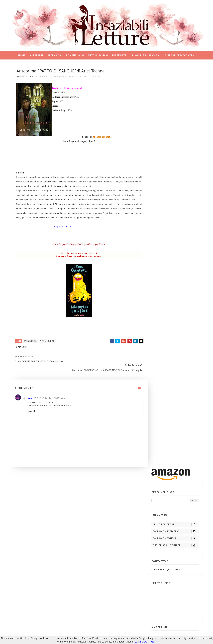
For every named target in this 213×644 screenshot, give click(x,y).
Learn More (141, 642)
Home (22, 55)
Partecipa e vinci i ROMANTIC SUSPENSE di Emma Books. (182, 418)
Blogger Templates (66, 606)
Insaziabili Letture (31, 606)
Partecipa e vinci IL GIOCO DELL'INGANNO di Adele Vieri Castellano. (183, 403)
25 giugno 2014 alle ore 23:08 (50, 399)
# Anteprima (31, 346)
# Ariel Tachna (48, 346)
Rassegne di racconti (178, 55)
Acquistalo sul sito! (64, 231)
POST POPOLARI (163, 359)
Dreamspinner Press (79, 76)
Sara (31, 399)
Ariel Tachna (61, 76)
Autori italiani (98, 55)
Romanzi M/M (75, 55)
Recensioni (55, 55)
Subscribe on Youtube (175, 140)
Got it (154, 642)
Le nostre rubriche (144, 55)
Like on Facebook (175, 120)
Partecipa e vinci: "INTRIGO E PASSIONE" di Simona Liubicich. (183, 434)
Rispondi (32, 412)
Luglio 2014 (97, 76)
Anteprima (48, 76)
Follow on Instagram (175, 127)
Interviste (120, 55)
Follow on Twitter (175, 134)
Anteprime (37, 55)
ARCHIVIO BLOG (187, 359)
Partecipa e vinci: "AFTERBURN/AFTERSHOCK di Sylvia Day (183, 388)
